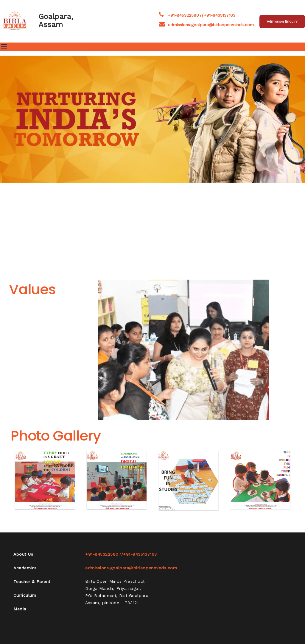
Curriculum (25, 595)
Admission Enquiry (282, 22)
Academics (25, 568)
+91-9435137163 (220, 15)
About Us (23, 554)
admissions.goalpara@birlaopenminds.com (206, 25)
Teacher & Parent (32, 582)
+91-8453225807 (185, 15)
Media (20, 609)
